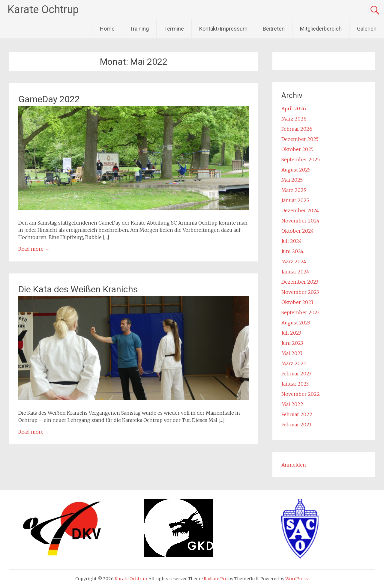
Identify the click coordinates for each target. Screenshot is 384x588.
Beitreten (274, 29)
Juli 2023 (291, 333)
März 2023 (294, 363)
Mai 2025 (292, 180)
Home (107, 29)
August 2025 (296, 170)
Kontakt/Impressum (223, 29)
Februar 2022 (297, 414)
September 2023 (300, 312)
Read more (34, 249)
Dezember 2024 (300, 210)
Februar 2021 (296, 425)
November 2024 (300, 221)
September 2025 (301, 160)
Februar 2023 (296, 374)
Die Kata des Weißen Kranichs (78, 289)
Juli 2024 (292, 241)
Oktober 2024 (298, 231)
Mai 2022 (292, 404)
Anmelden (294, 465)
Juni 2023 (292, 343)
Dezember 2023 (300, 282)
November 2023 (300, 292)
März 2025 (294, 190)
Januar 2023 (295, 384)
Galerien (367, 29)
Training (139, 29)
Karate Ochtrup (43, 10)
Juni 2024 (292, 251)
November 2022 (301, 394)
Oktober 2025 (297, 149)
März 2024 (294, 261)
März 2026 (294, 119)
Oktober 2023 (297, 302)
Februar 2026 (297, 129)
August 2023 (296, 323)
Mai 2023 (292, 353)
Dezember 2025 (300, 139)
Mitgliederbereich (321, 29)
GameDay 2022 (49, 99)
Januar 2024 (295, 272)
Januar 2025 (295, 200)
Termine (174, 29)
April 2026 (294, 109)
